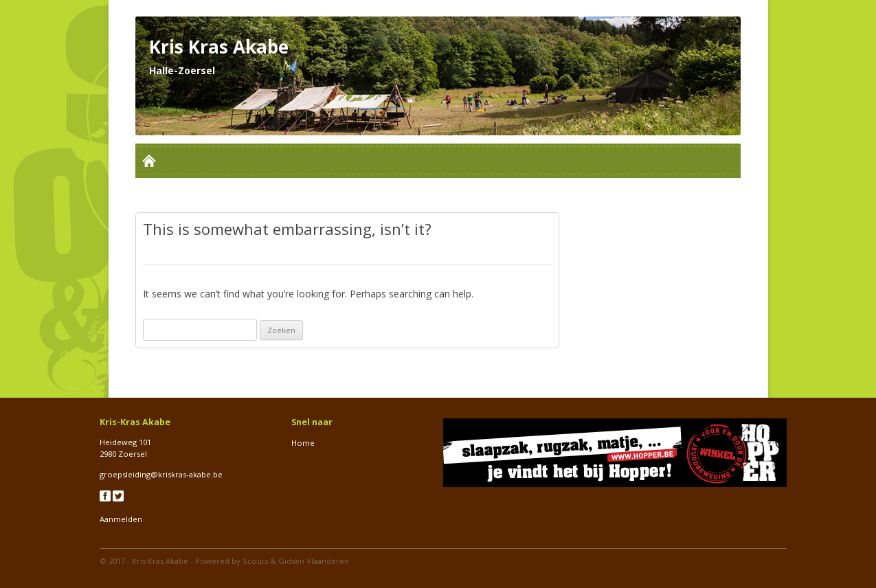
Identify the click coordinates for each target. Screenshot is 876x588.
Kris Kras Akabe (160, 561)
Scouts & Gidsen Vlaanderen (296, 561)
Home (303, 443)
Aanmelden (121, 519)
